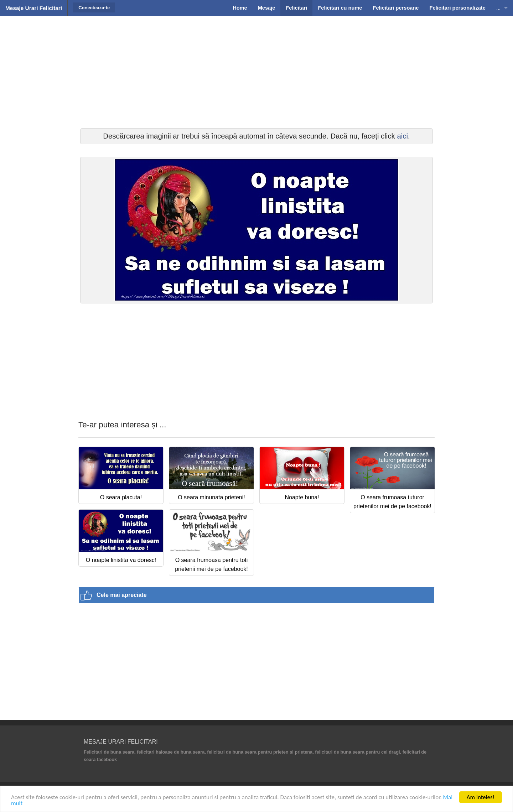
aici (402, 136)
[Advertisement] (256, 71)
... (498, 8)
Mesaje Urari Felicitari (34, 8)
